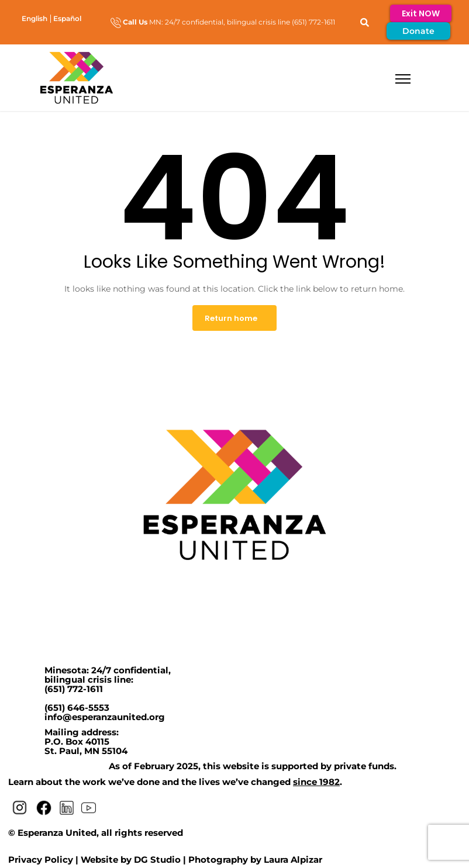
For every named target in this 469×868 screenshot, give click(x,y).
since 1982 (316, 782)
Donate (418, 31)
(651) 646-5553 (77, 708)
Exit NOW (421, 13)
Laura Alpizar (293, 860)
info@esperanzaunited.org (105, 717)
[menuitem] (35, 18)
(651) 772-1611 (74, 689)
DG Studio (157, 860)
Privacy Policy (41, 860)
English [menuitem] (35, 18)
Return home (231, 318)
